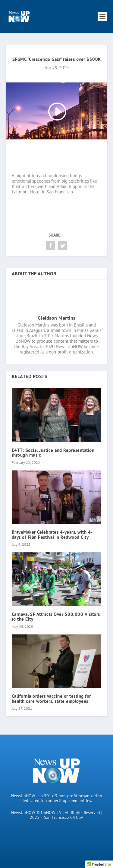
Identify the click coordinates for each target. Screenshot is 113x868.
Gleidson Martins (57, 318)
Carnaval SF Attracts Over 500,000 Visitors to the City (56, 617)
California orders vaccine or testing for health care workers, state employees (51, 699)
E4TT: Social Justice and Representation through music (53, 453)
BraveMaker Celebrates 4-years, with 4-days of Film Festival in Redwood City (52, 535)
